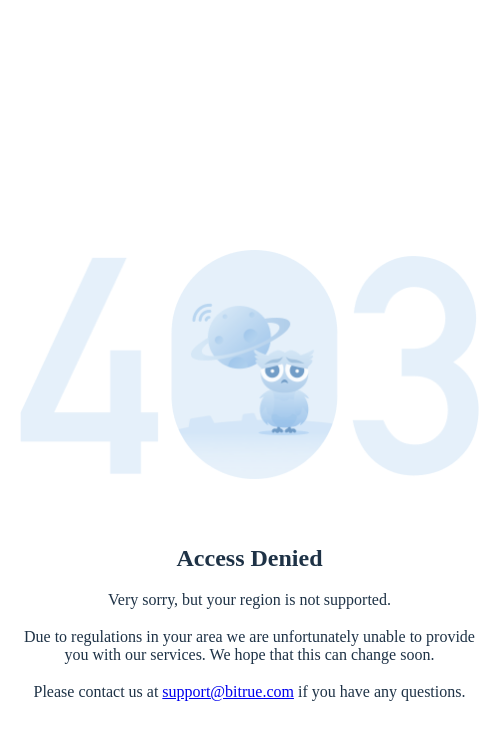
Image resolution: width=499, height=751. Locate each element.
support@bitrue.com (228, 691)
